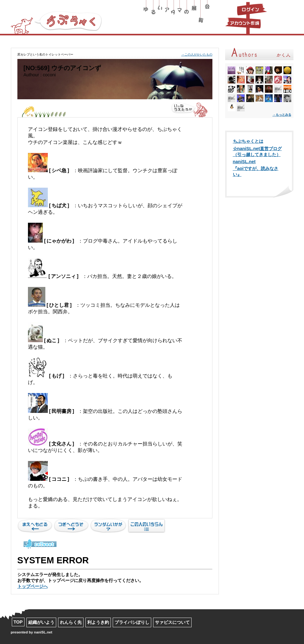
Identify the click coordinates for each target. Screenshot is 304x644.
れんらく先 (71, 622)
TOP (18, 622)
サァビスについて (172, 622)
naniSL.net (244, 162)
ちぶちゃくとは (248, 141)
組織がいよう (41, 622)
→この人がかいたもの (197, 54)
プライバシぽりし (132, 622)
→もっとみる (282, 115)
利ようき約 (98, 622)
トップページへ (33, 586)
